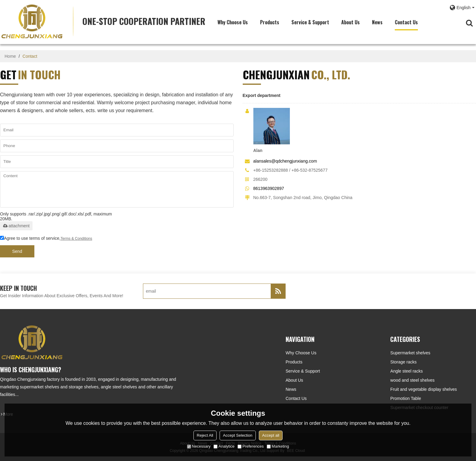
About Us (351, 22)
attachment (16, 226)
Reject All (205, 435)
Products (270, 22)
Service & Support (310, 22)
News (377, 22)
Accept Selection (238, 435)
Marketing (278, 446)
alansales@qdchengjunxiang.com (285, 161)
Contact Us (406, 22)
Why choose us (233, 22)
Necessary (199, 446)
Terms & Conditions (76, 239)
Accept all (271, 435)
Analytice (224, 446)
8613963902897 (269, 188)
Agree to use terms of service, (46, 239)
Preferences (251, 446)
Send (17, 251)
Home (10, 56)
